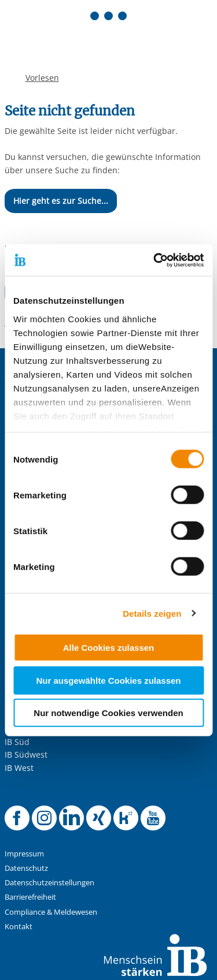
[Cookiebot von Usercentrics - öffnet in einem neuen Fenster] (155, 260)
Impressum (24, 854)
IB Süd (17, 742)
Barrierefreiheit (30, 897)
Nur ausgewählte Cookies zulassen (108, 680)
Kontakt (19, 927)
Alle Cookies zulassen (109, 648)
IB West (19, 768)
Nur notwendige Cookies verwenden (108, 713)
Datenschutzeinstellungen (49, 883)
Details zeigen (152, 613)
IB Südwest (26, 754)
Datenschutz (26, 868)
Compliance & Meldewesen (51, 912)
